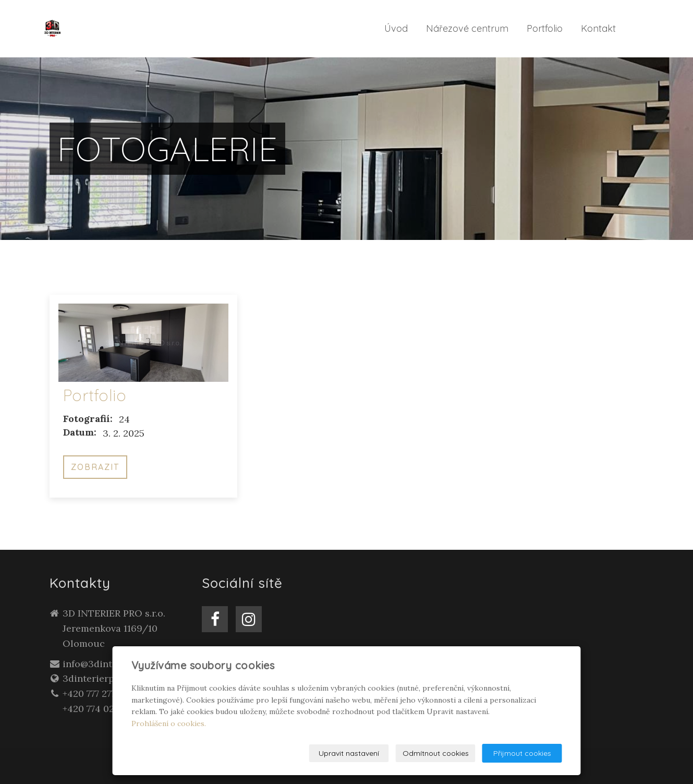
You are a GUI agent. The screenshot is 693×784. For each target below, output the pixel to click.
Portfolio (545, 28)
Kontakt (598, 28)
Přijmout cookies (522, 753)
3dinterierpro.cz (99, 678)
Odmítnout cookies (436, 753)
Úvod (396, 28)
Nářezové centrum (467, 28)
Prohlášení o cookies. (169, 723)
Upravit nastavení (349, 753)
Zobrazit (95, 467)
